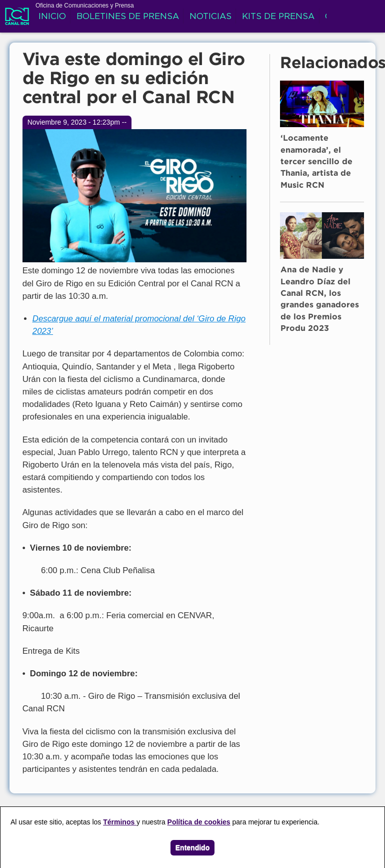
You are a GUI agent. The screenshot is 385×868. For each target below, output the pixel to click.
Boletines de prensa (128, 17)
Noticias (210, 17)
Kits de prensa (278, 17)
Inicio (52, 17)
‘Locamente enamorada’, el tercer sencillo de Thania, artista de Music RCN (316, 162)
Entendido (192, 847)
